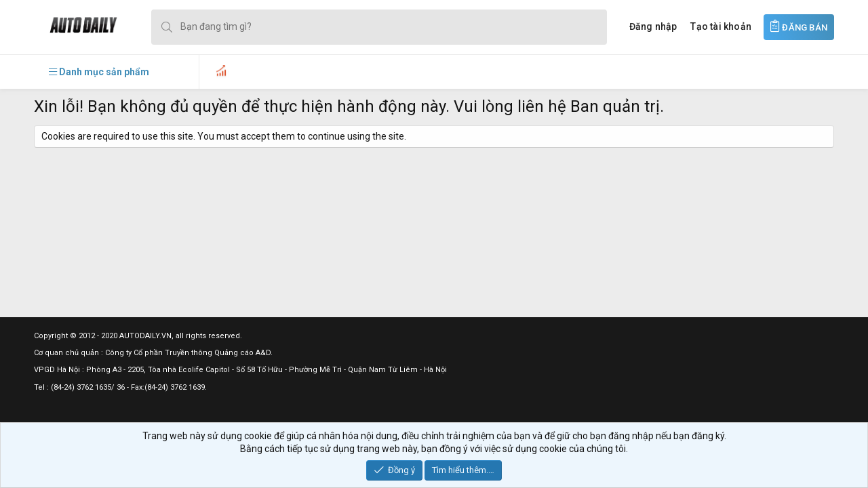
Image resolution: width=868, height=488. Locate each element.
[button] (99, 72)
